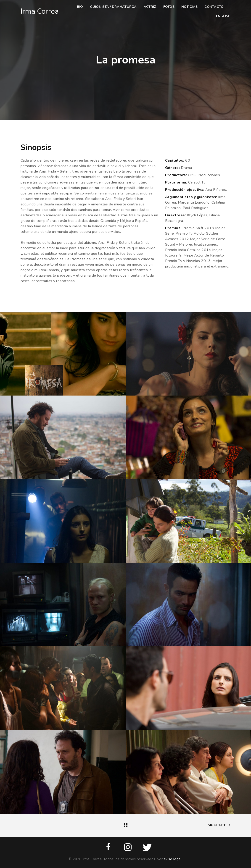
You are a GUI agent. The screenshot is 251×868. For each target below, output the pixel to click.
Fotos (169, 7)
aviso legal (173, 859)
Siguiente (219, 825)
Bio (80, 7)
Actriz (150, 7)
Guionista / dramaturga (113, 7)
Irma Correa (40, 11)
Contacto (214, 7)
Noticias (189, 7)
